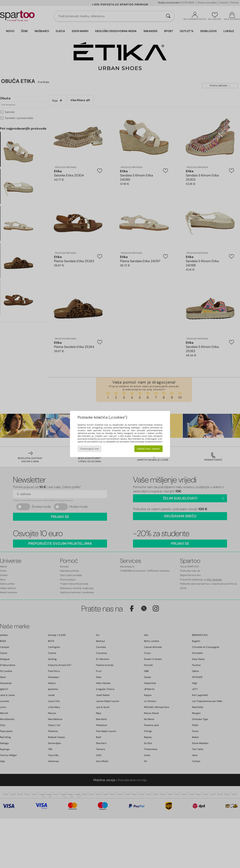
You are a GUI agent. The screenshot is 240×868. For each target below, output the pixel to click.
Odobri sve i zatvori (148, 449)
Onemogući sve (89, 449)
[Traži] (168, 16)
